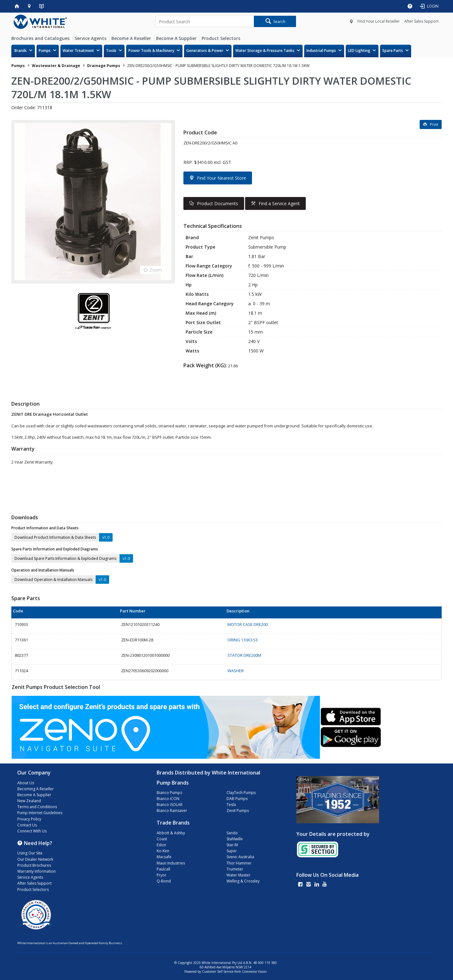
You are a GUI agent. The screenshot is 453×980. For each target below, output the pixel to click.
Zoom (156, 270)
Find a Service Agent (279, 203)
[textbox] (205, 21)
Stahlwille (235, 839)
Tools (111, 51)
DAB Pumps (237, 799)
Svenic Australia (240, 857)
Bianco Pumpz (169, 793)
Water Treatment (78, 51)
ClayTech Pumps (241, 793)
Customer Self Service (218, 972)
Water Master (238, 875)
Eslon (161, 845)
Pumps (45, 51)
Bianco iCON (168, 799)
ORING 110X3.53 (243, 640)
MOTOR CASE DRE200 (248, 624)
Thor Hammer (239, 863)
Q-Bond (164, 881)
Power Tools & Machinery (151, 51)
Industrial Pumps (321, 51)
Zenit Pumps (238, 811)
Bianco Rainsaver (172, 811)
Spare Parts (393, 51)
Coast (162, 839)
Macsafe (164, 857)
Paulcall (163, 869)
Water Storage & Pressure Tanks (265, 51)
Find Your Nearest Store (221, 178)
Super (232, 851)
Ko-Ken (163, 851)
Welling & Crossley (243, 881)
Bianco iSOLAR (170, 805)
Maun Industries (171, 863)
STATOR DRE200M (244, 655)
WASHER (236, 671)
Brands (21, 51)
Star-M (232, 845)
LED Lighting (359, 51)
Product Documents (218, 203)
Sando (232, 833)
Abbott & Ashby (171, 833)
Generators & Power (205, 51)
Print (434, 124)
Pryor (162, 875)
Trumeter (235, 869)
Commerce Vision (254, 972)
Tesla (231, 805)
